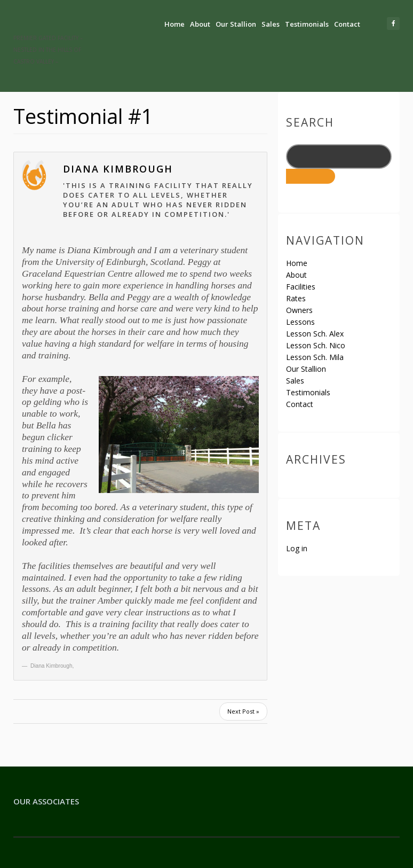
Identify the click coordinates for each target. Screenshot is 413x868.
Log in (297, 548)
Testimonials (307, 24)
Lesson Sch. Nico (316, 345)
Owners (299, 310)
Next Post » (243, 711)
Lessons (300, 322)
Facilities (301, 287)
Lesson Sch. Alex (315, 334)
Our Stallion (236, 24)
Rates (296, 298)
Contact (347, 24)
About (200, 24)
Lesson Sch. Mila (315, 357)
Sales (271, 24)
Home (174, 24)
